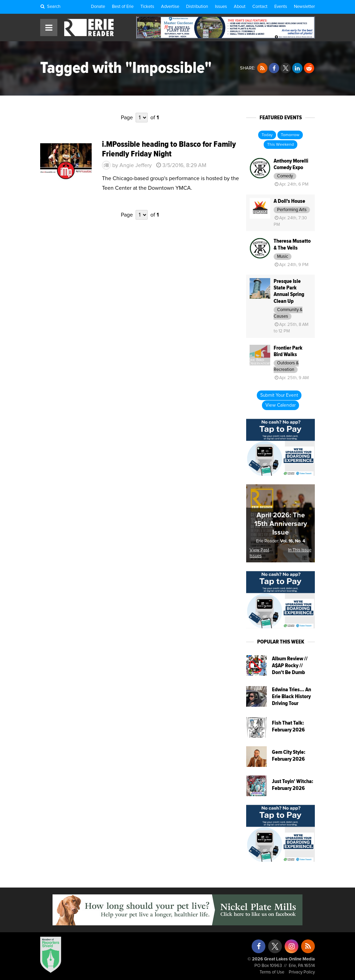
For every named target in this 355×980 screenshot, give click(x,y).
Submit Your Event (279, 395)
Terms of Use (272, 972)
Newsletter (304, 7)
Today (267, 135)
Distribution (197, 7)
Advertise (170, 7)
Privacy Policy (302, 972)
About (240, 7)
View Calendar (280, 405)
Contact (260, 7)
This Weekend (280, 145)
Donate (98, 7)
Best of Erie (123, 7)
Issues (221, 7)
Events (281, 7)
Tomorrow (290, 135)
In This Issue (300, 550)
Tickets (147, 7)
